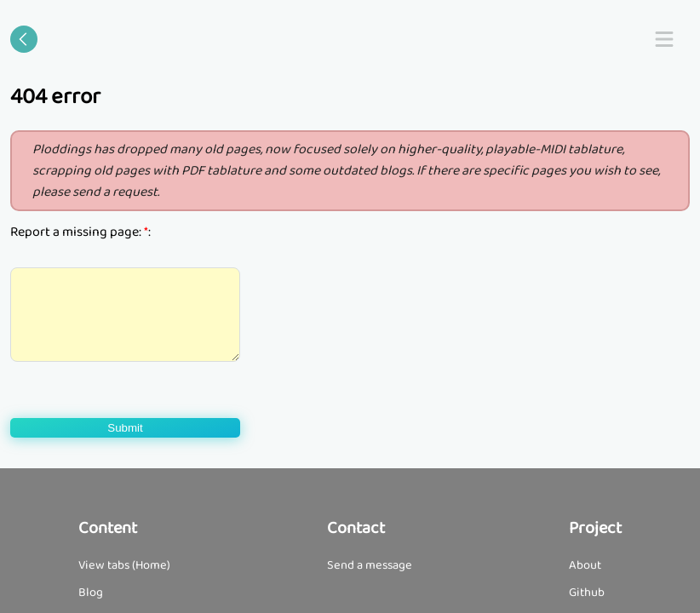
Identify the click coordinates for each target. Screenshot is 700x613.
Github (587, 593)
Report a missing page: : (80, 232)
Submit (125, 428)
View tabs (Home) (124, 565)
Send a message (370, 565)
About (585, 565)
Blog (91, 593)
